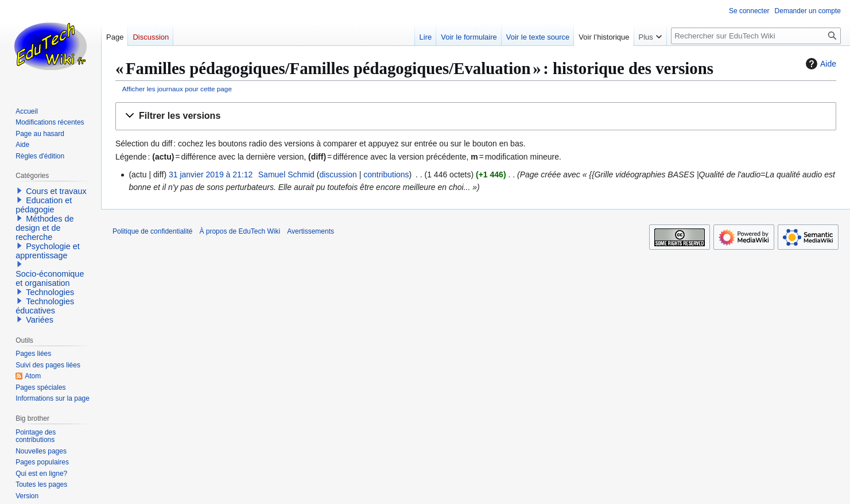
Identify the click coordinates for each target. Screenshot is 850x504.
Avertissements (310, 231)
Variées (40, 320)
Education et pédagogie (44, 205)
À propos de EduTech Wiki (240, 231)
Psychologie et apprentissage (48, 251)
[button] (476, 116)
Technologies (50, 292)
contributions (386, 175)
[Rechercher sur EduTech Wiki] (756, 36)
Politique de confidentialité (152, 231)
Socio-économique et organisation (50, 278)
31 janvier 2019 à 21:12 (211, 175)
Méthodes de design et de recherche (44, 228)
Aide (820, 64)
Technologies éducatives (45, 306)
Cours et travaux (56, 191)
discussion (338, 175)
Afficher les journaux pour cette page (177, 89)
